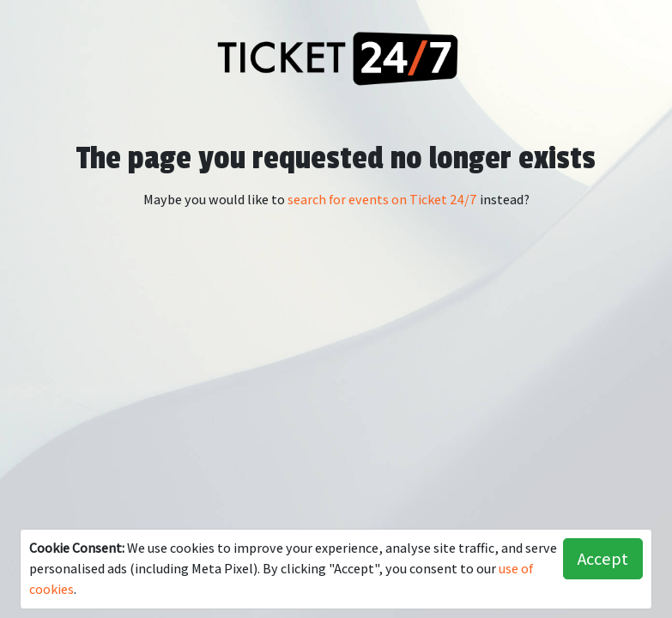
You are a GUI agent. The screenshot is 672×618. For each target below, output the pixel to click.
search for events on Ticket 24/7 (382, 200)
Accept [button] (603, 559)
